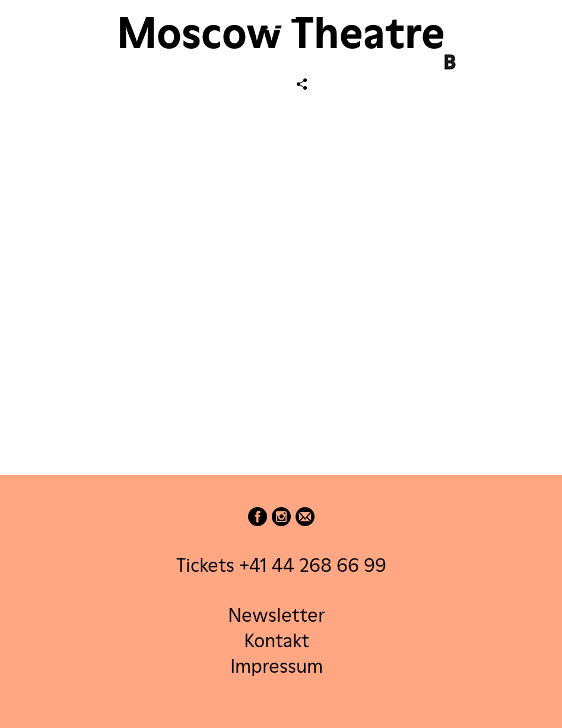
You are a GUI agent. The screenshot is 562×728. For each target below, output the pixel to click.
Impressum (277, 666)
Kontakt (277, 640)
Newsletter (276, 614)
